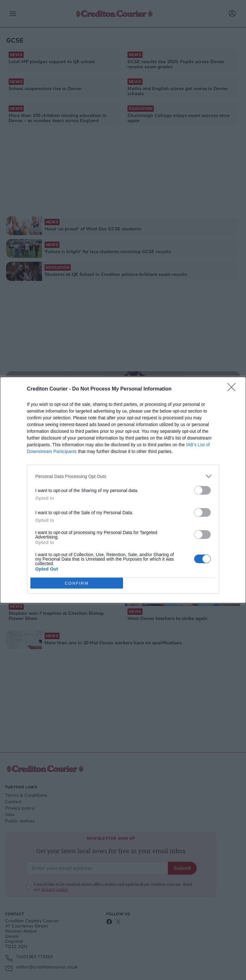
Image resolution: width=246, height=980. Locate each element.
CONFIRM (77, 583)
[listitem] (123, 476)
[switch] (202, 490)
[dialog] (123, 490)
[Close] (234, 389)
